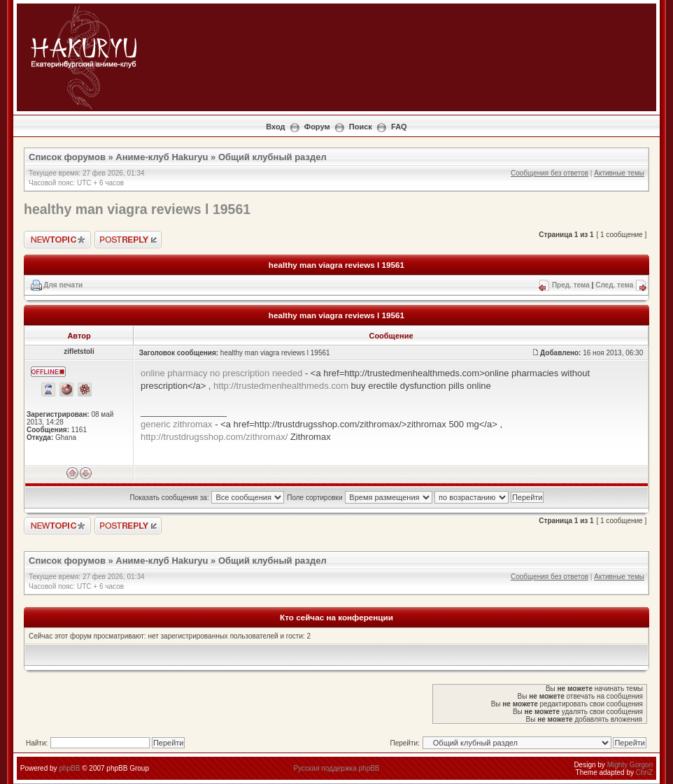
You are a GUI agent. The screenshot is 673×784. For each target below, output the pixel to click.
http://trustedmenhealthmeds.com (281, 386)
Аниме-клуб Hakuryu (162, 157)
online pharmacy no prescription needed (221, 373)
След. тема (614, 285)
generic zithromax (177, 424)
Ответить (128, 240)
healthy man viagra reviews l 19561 (137, 209)
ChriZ (644, 772)
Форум (317, 127)
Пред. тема (571, 285)
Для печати (63, 285)
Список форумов (67, 157)
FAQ (399, 127)
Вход (275, 127)
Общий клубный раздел (272, 157)
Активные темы (619, 173)
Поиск (361, 127)
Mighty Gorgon (630, 765)
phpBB (69, 768)
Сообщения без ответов (550, 173)
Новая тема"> (57, 240)
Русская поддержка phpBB (336, 768)
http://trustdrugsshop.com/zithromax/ (214, 437)
